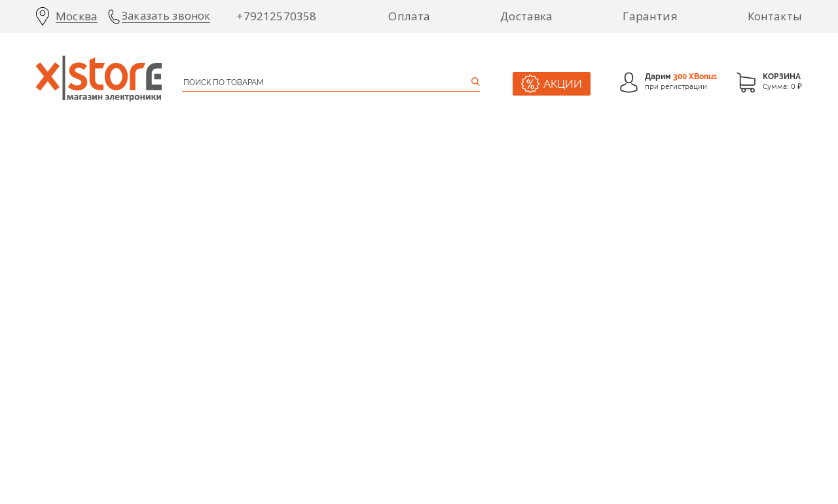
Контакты (775, 16)
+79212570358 (276, 16)
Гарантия (650, 16)
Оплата (409, 16)
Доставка (526, 16)
